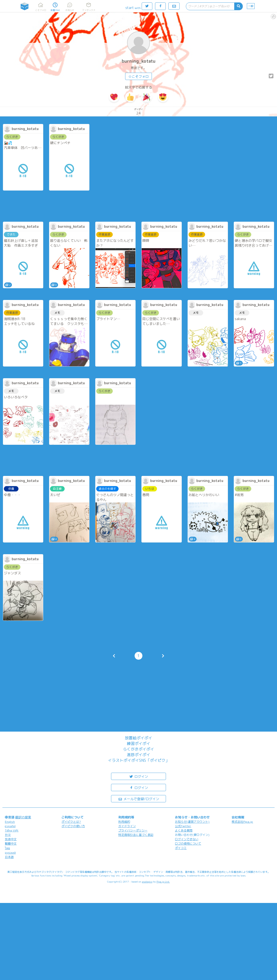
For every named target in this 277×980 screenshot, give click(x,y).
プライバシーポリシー (133, 830)
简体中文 (11, 839)
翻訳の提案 (23, 817)
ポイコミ (181, 848)
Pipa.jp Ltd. (163, 882)
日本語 (9, 857)
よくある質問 (184, 830)
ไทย (7, 848)
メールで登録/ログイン (139, 799)
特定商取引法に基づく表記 (136, 835)
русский (10, 853)
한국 (8, 835)
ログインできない (187, 839)
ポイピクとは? (71, 822)
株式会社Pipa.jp (242, 822)
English (10, 822)
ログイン (138, 776)
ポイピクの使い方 (73, 826)
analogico (147, 882)
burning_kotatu (139, 61)
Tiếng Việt (12, 830)
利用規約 (124, 822)
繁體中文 (11, 844)
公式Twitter (183, 826)
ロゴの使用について (188, 844)
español (10, 826)
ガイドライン (127, 826)
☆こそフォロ (138, 76)
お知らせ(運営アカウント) (192, 822)
